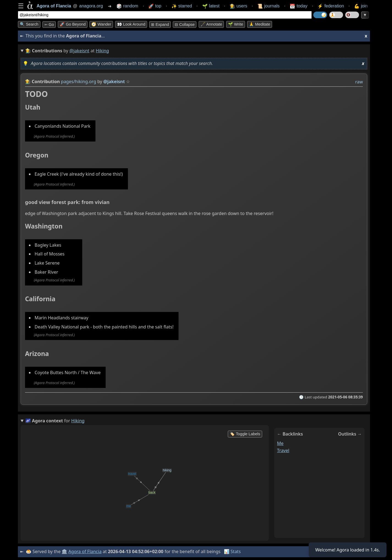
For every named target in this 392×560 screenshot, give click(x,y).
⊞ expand (160, 25)
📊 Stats (232, 551)
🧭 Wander (101, 24)
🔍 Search (29, 24)
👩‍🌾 (28, 81)
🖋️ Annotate (211, 24)
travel (283, 450)
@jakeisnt (79, 51)
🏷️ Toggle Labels (245, 434)
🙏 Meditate (260, 24)
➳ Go (49, 25)
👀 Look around (131, 24)
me (280, 443)
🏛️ (64, 551)
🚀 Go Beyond (73, 24)
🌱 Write (236, 24)
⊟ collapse (185, 25)
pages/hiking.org (79, 81)
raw (359, 82)
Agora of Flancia (85, 551)
